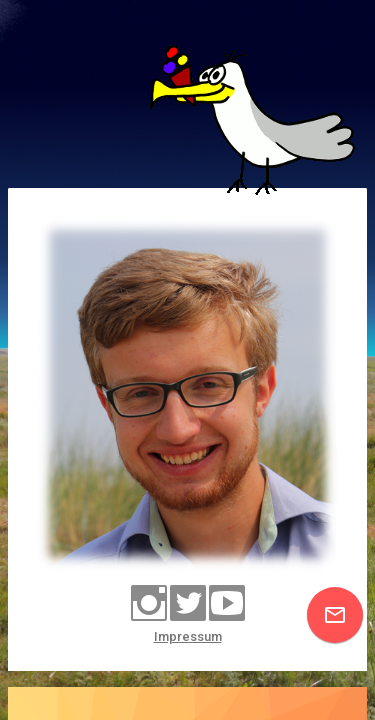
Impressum (188, 636)
